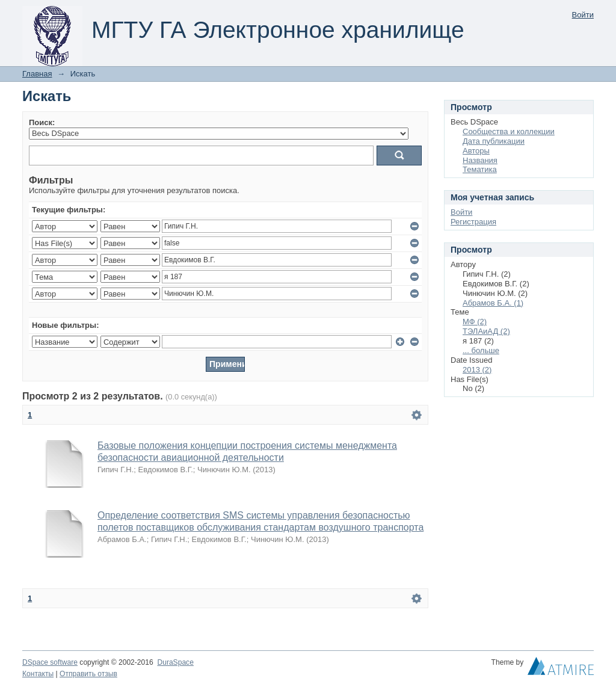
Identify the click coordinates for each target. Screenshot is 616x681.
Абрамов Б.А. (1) (493, 303)
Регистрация (473, 222)
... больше (481, 350)
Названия (480, 160)
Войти (583, 15)
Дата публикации (494, 141)
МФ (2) (475, 322)
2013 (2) (477, 370)
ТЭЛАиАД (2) (486, 331)
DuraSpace (175, 662)
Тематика (480, 169)
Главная (37, 74)
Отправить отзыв (88, 674)
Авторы (476, 151)
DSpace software (50, 662)
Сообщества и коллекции (509, 131)
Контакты (38, 674)
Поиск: (42, 122)
